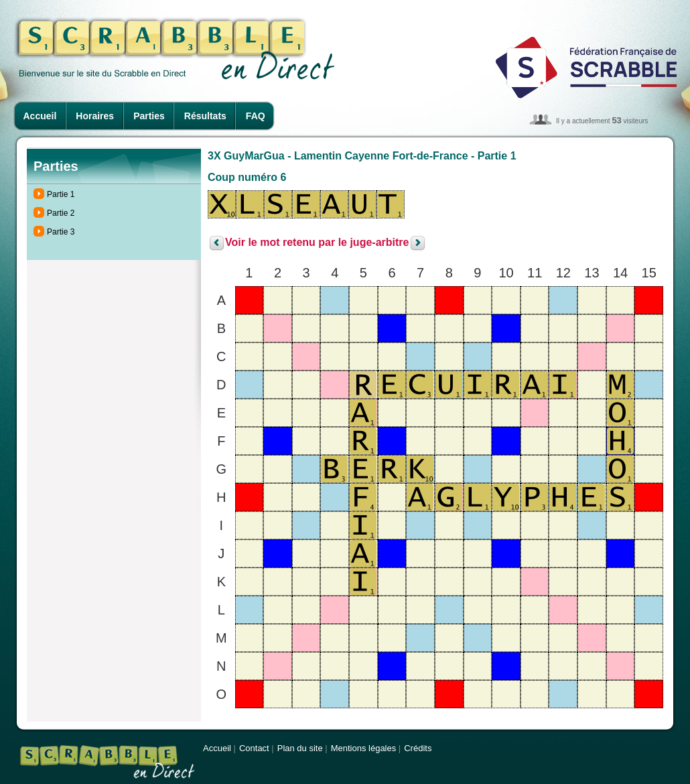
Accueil (40, 116)
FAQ (256, 116)
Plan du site (300, 748)
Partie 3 (61, 232)
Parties (149, 116)
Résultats (205, 116)
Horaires (95, 116)
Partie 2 (61, 213)
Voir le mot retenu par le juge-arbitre (317, 243)
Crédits (418, 748)
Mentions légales (364, 748)
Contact (254, 748)
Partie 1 (61, 194)
